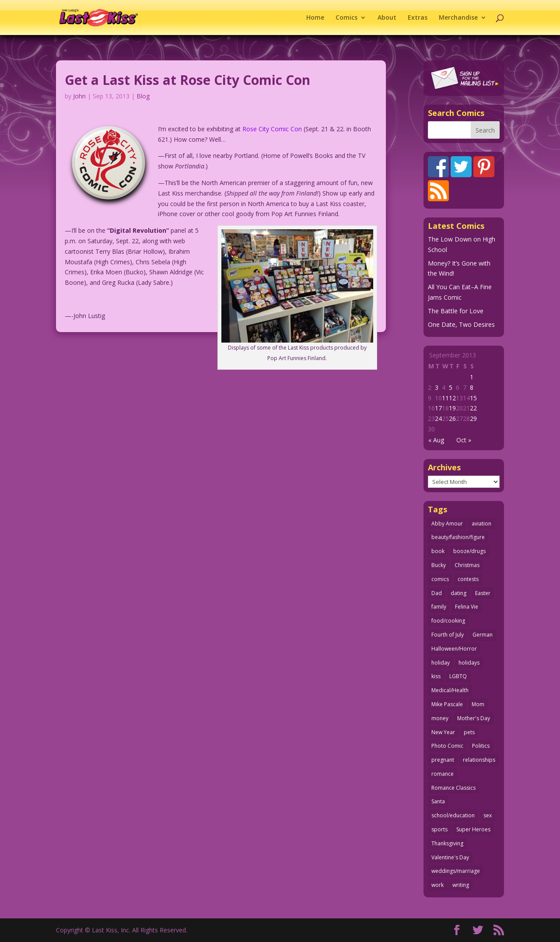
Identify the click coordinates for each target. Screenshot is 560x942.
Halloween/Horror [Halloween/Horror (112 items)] (454, 649)
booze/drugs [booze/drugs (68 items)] (469, 551)
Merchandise (458, 18)
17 (438, 408)
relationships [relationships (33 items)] (479, 760)
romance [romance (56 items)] (443, 774)
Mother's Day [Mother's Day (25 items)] (474, 718)
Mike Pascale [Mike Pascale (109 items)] (447, 704)
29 (473, 418)
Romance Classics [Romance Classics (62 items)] (453, 788)
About (387, 18)
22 (473, 408)
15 (473, 398)
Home (315, 18)
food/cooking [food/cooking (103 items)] (448, 621)
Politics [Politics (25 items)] (481, 746)
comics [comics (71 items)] (440, 579)
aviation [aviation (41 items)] (481, 524)
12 (452, 398)
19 (452, 408)
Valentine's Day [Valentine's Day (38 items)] (450, 857)
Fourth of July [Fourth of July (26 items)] (448, 635)
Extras (418, 18)
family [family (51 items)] (439, 607)
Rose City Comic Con (272, 129)
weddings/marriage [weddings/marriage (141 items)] (456, 871)
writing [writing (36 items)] (461, 885)
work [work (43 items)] (437, 885)
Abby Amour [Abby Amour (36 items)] (447, 524)
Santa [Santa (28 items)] (438, 801)
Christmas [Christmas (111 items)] (467, 565)
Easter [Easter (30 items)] (483, 593)
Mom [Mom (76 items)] (478, 704)
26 (452, 418)
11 (445, 398)
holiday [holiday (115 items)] (441, 663)
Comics (346, 18)
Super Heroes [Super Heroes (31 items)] (473, 829)
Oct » (464, 440)
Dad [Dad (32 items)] (437, 593)
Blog (143, 96)
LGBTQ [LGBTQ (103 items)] (458, 676)
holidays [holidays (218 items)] (469, 663)
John (79, 96)
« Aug (436, 440)
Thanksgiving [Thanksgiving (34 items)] (447, 843)
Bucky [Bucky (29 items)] (439, 565)
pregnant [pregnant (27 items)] (443, 760)
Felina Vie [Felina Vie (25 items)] (467, 607)
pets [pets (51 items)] (469, 732)
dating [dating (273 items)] (458, 593)
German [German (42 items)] (483, 635)
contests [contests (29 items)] (468, 579)
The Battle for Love (456, 311)
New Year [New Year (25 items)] (443, 732)
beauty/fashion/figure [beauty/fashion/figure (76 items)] (458, 537)
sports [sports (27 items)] (439, 829)
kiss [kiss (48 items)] (436, 676)
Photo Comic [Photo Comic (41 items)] (447, 746)
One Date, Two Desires (461, 324)
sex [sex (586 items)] (488, 815)
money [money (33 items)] (440, 718)
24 (438, 418)
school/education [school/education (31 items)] (453, 815)
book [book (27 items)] (438, 551)
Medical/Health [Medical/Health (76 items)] (450, 690)
